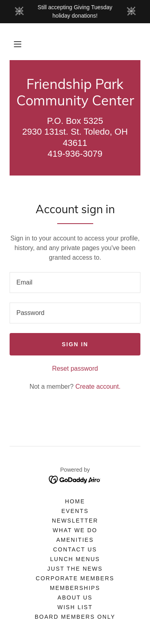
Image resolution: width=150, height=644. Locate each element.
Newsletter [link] (75, 521)
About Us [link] (75, 598)
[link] (75, 93)
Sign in (75, 344)
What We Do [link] (75, 530)
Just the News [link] (75, 569)
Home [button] (75, 501)
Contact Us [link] (75, 549)
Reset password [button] (75, 368)
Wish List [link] (75, 607)
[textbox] (75, 283)
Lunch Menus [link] (75, 559)
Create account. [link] (98, 387)
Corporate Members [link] (75, 578)
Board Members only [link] (75, 617)
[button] (18, 44)
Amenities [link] (75, 540)
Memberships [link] (75, 588)
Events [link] (75, 511)
